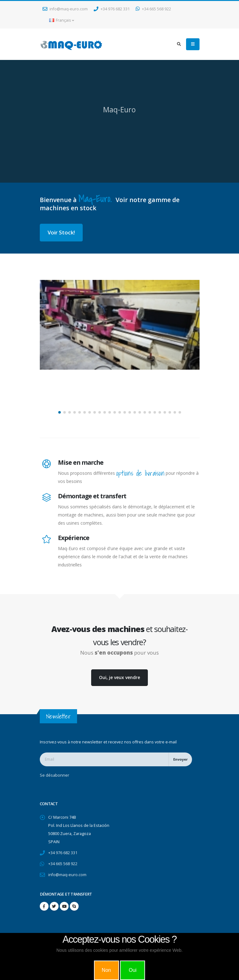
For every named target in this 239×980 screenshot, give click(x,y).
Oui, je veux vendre (119, 677)
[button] (60, 412)
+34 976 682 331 (112, 9)
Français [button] (62, 20)
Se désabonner (55, 775)
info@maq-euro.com (65, 9)
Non (106, 970)
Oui (133, 970)
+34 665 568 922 (153, 9)
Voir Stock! (61, 232)
